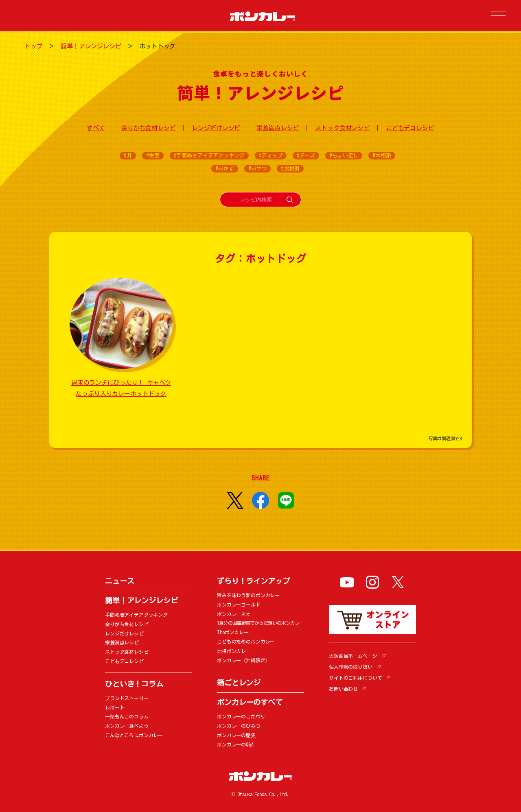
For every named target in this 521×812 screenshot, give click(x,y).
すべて (96, 128)
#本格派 (382, 156)
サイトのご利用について (355, 678)
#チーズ (306, 156)
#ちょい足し (344, 156)
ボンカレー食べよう (127, 726)
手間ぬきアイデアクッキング (136, 615)
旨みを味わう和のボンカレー (248, 595)
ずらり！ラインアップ (253, 581)
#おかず (224, 169)
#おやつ (257, 169)
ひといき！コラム (134, 684)
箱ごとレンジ (239, 683)
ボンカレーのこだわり (241, 716)
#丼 (128, 156)
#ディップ (271, 156)
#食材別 (290, 169)
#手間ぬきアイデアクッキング (209, 156)
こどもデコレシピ (410, 128)
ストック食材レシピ (342, 128)
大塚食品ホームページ (353, 656)
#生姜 (153, 156)
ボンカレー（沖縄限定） (243, 660)
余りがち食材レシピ (149, 128)
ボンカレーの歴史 (236, 735)
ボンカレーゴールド (239, 605)
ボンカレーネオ (234, 614)
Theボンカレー (233, 632)
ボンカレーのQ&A (235, 744)
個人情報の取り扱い (351, 667)
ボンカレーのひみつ (239, 726)
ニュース (119, 581)
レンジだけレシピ (216, 128)
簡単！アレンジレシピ (91, 46)
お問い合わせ (343, 689)
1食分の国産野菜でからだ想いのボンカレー (260, 623)
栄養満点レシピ (278, 128)
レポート (115, 707)
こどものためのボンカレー (246, 642)
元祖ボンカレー (234, 651)
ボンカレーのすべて (250, 702)
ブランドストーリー (127, 698)
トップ (34, 46)
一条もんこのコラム (127, 716)
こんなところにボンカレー (134, 735)
